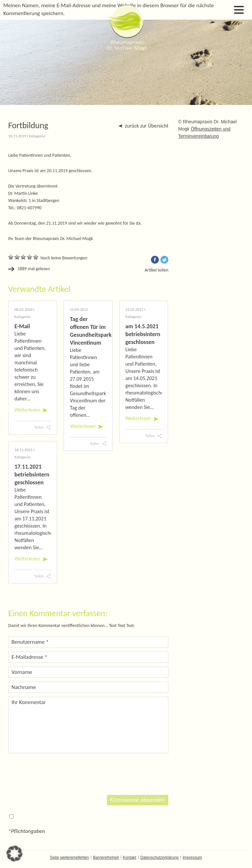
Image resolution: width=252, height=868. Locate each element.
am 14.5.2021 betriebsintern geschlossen (143, 334)
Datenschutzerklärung (159, 858)
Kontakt (129, 858)
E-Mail (22, 326)
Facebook (155, 260)
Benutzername (30, 642)
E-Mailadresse (29, 657)
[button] (14, 854)
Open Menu (239, 10)
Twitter (164, 260)
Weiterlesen (27, 410)
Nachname (24, 687)
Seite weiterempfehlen (69, 858)
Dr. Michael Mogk (126, 28)
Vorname (22, 672)
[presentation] (58, 773)
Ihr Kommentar (29, 702)
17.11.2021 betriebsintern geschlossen (32, 474)
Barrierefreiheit (106, 858)
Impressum (192, 858)
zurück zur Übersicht (147, 126)
